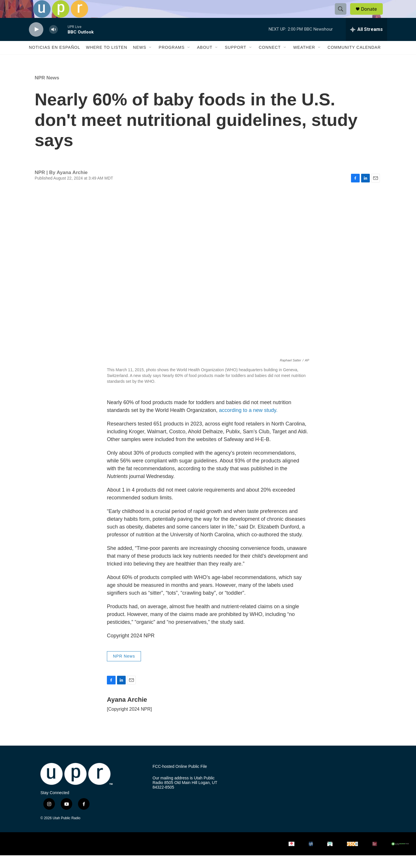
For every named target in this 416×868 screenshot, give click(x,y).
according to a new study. (248, 423)
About (205, 60)
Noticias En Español (54, 60)
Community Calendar (354, 60)
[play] (36, 42)
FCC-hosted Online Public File (180, 779)
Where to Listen (106, 60)
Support (235, 60)
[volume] (53, 42)
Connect (270, 60)
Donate (372, 15)
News (140, 60)
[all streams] (366, 42)
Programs (172, 60)
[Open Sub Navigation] (151, 60)
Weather (304, 60)
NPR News (47, 90)
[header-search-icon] (343, 15)
